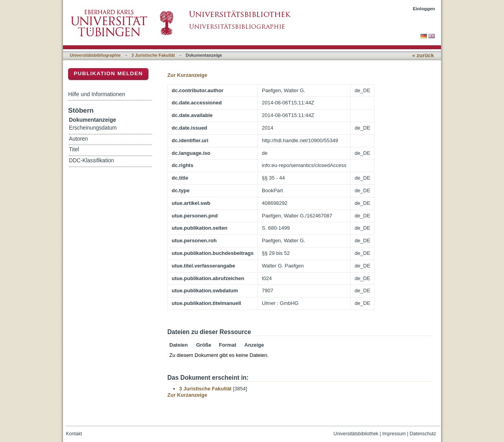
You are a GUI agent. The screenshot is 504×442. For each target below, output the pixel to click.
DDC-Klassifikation (91, 161)
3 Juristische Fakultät (153, 55)
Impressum (394, 434)
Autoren (78, 139)
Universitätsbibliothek (356, 434)
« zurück (423, 55)
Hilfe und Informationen (97, 94)
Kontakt (74, 434)
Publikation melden (108, 73)
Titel (74, 149)
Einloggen (424, 8)
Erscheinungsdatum (93, 128)
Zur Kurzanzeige (187, 75)
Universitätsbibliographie (95, 55)
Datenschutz (423, 434)
